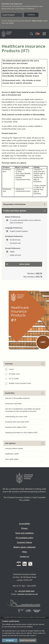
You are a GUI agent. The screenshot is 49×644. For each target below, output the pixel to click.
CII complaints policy (24, 538)
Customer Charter (24, 542)
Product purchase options (24, 211)
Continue (31, 15)
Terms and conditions (24, 533)
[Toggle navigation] (44, 34)
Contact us (24, 557)
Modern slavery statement (24, 547)
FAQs (25, 552)
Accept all (10, 640)
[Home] (25, 478)
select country (37, 21)
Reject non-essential (28, 640)
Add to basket (24, 264)
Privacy (24, 528)
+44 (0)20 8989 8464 (26, 591)
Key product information (24, 204)
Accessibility (25, 524)
